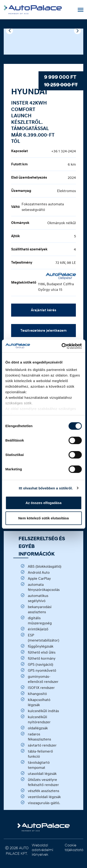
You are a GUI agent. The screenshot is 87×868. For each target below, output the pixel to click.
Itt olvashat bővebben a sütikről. (46, 488)
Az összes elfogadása (43, 503)
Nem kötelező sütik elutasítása (44, 518)
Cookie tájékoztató (74, 847)
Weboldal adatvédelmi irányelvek (42, 850)
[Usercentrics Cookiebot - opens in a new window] (62, 346)
